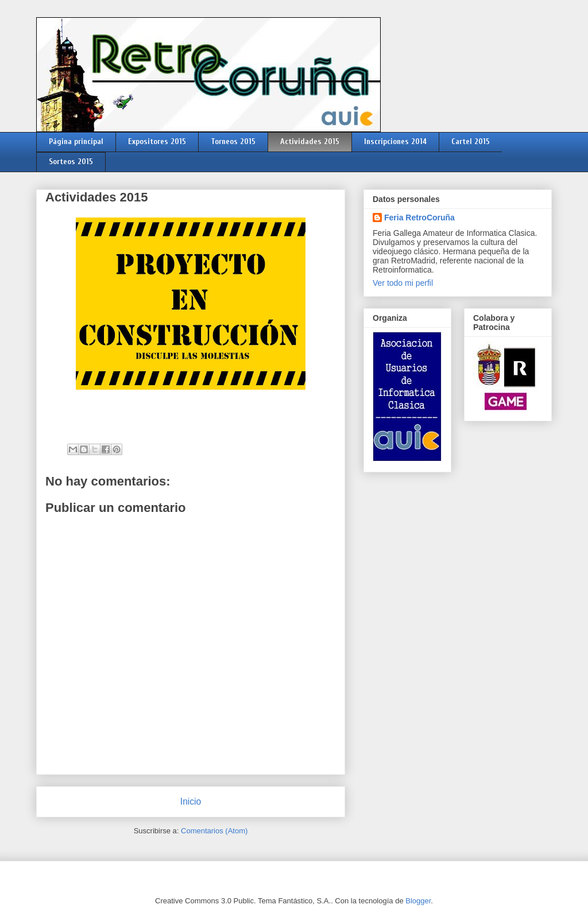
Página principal (76, 141)
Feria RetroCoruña (419, 218)
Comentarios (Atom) (214, 831)
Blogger (418, 901)
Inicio (191, 801)
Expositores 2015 (157, 141)
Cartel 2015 (471, 141)
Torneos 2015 (233, 141)
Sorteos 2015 (71, 162)
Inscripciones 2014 (395, 141)
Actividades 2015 (310, 141)
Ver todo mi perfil (403, 283)
